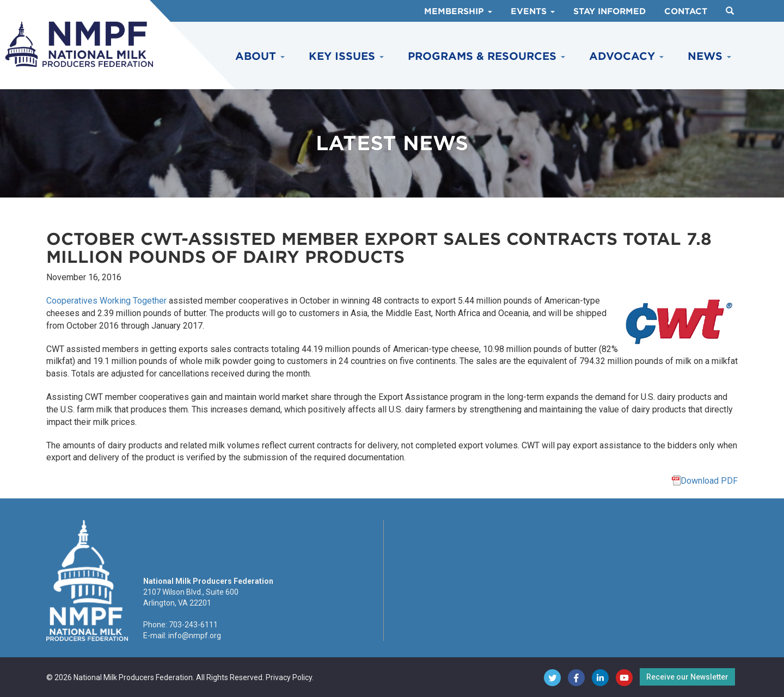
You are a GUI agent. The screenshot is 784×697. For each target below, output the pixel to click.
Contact (686, 11)
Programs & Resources (486, 56)
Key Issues (346, 56)
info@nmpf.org (195, 636)
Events (533, 11)
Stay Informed (610, 11)
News (709, 56)
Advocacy (626, 56)
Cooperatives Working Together (106, 301)
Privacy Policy (289, 677)
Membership (458, 11)
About (260, 56)
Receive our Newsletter (687, 677)
